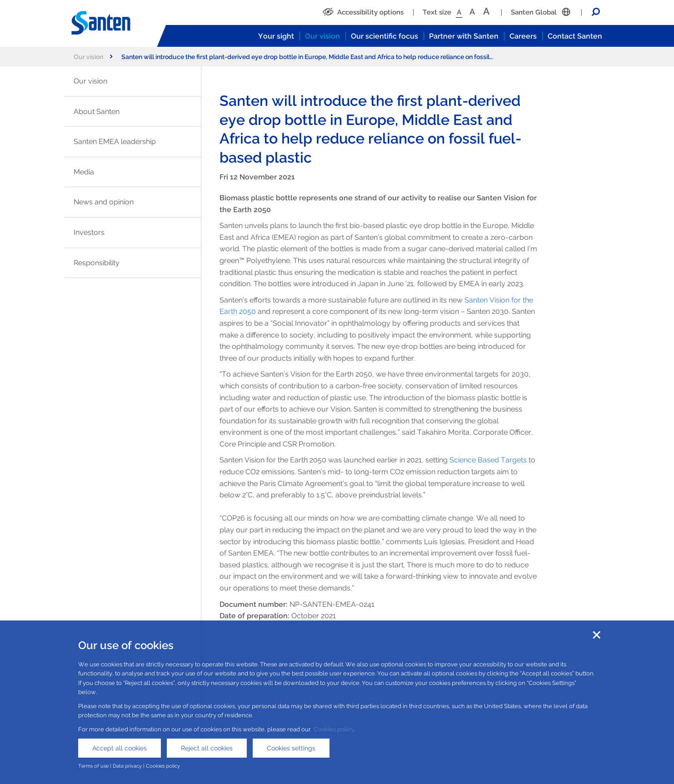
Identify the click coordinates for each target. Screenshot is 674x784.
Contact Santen (575, 36)
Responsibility (97, 263)
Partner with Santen (464, 36)
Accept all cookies (120, 748)
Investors (89, 232)
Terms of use (93, 766)
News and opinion (104, 202)
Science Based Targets (488, 460)
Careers (523, 36)
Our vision (322, 36)
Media (84, 172)
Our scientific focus (384, 36)
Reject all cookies (207, 748)
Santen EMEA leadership (115, 141)
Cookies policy (334, 729)
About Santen (97, 112)
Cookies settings (291, 748)
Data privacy (127, 766)
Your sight (276, 36)
